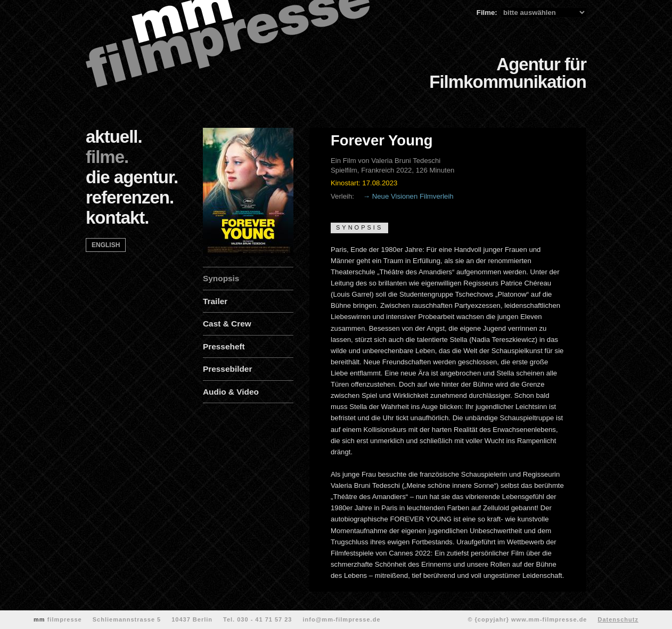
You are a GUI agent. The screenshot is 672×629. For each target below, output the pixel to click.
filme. (107, 157)
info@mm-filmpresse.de (341, 619)
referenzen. (130, 197)
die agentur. (132, 177)
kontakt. (117, 218)
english (106, 245)
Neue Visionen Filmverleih (413, 196)
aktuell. (114, 137)
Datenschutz (618, 619)
